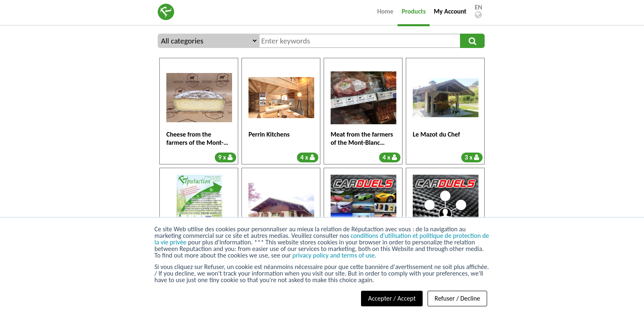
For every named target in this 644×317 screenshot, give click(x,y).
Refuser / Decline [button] (457, 298)
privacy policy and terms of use (334, 255)
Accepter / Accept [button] (392, 298)
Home (385, 11)
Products (414, 11)
